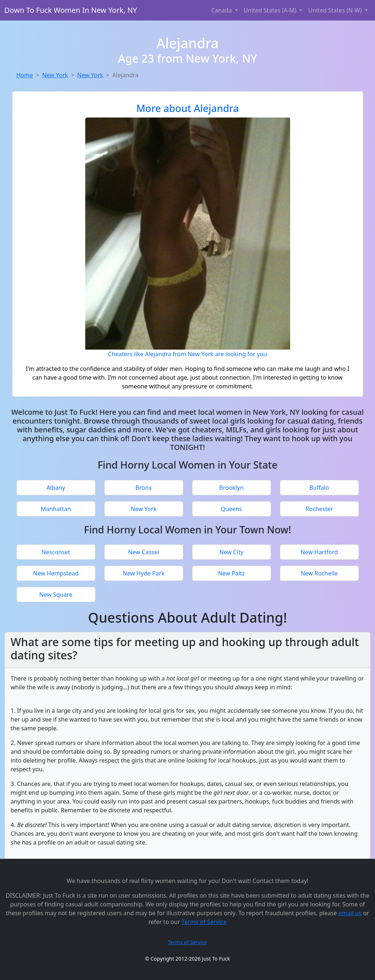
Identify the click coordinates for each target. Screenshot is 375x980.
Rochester (319, 509)
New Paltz (232, 573)
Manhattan (56, 509)
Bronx (144, 488)
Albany (56, 488)
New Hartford (319, 552)
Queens (232, 509)
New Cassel (144, 552)
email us (350, 913)
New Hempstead (56, 573)
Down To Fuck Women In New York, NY (71, 10)
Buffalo (319, 488)
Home (25, 75)
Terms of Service (204, 922)
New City (232, 552)
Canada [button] (222, 10)
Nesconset (56, 552)
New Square (56, 595)
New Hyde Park (143, 573)
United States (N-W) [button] (336, 10)
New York (55, 75)
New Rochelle (319, 573)
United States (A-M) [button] (271, 10)
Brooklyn (231, 488)
